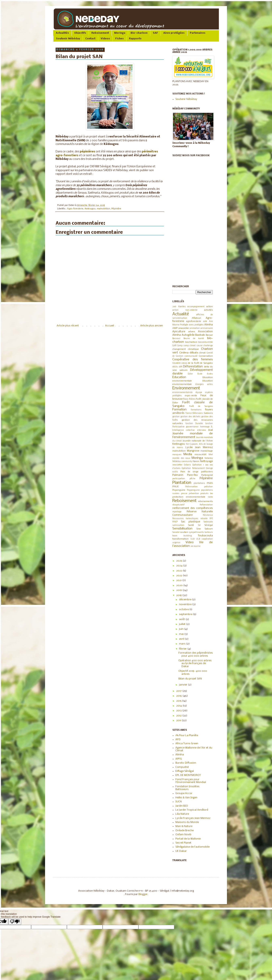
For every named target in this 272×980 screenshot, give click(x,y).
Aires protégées (174, 33)
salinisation (178, 525)
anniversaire (207, 328)
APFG (179, 759)
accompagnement (196, 307)
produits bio (207, 494)
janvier (183, 685)
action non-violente (185, 310)
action (210, 307)
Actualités (62, 33)
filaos (186, 399)
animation (195, 328)
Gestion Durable (194, 424)
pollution (208, 487)
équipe (199, 393)
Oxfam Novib (183, 835)
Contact (90, 39)
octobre (184, 609)
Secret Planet (183, 843)
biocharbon (191, 342)
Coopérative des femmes (193, 360)
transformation (180, 539)
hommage (205, 427)
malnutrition (103, 209)
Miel (211, 455)
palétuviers (207, 472)
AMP (175, 328)
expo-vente (191, 396)
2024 (180, 566)
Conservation (206, 356)
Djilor (190, 374)
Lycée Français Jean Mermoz (193, 818)
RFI (211, 519)
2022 (180, 576)
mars (183, 644)
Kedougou (90, 209)
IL (212, 427)
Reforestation (206, 505)
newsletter (177, 465)
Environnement (186, 388)
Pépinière (116, 209)
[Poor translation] (15, 922)
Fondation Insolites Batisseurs (187, 788)
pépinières (88, 152)
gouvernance (192, 427)
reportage (177, 512)
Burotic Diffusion (186, 763)
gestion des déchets (190, 417)
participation (179, 479)
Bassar (209, 335)
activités (208, 310)
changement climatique (186, 349)
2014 (179, 706)
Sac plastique (191, 522)
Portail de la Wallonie (188, 839)
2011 (179, 721)
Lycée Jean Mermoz (199, 447)
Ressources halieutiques (185, 519)
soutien (184, 532)
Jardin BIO (182, 806)
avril (182, 639)
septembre (186, 614)
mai (182, 634)
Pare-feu (192, 475)
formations (196, 410)
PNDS (210, 483)
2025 (179, 561)
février (183, 649)
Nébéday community (182, 462)
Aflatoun (196, 318)
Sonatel (176, 532)
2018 (179, 595)
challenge (208, 346)
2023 (180, 571)
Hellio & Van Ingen (186, 798)
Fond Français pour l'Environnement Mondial (191, 781)
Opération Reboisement (193, 468)
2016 (179, 696)
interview (201, 430)
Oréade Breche (184, 831)
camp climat (190, 346)
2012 (179, 716)
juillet (183, 624)
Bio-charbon (139, 33)
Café (174, 346)
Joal (210, 430)
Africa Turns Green (187, 744)
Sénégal (209, 525)
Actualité (181, 314)
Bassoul (176, 339)
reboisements (205, 501)
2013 (179, 711)
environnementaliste (182, 393)
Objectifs (80, 33)
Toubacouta (205, 536)
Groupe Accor (184, 793)
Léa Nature (182, 814)
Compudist (182, 767)
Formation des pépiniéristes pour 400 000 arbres (196, 654)
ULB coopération (204, 539)
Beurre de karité (194, 339)
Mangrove (193, 451)
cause (200, 346)
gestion (176, 417)
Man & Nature (184, 826)
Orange (209, 468)
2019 (174, 307)
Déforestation (193, 367)
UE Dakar (181, 851)
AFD (178, 739)
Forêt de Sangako (201, 406)
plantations (199, 483)
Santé (191, 525)
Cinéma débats (189, 353)
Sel (199, 525)
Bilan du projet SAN (190, 679)
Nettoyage (206, 461)
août (182, 619)
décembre (186, 600)
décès (175, 367)
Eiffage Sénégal (185, 771)
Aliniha (209, 325)
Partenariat (207, 475)
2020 (180, 585)
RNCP (175, 522)
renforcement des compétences (193, 508)
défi (181, 367)
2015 (179, 701)
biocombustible (205, 342)
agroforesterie (194, 321)
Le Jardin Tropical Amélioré (192, 810)
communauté (191, 356)
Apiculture (179, 332)
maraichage (207, 451)
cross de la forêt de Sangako (197, 363)
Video (190, 542)
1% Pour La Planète (187, 735)
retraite (204, 519)
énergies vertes (204, 384)
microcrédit (200, 455)
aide (205, 321)
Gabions (208, 413)
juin (182, 629)
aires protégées (196, 325)
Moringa (120, 33)
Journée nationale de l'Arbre (198, 441)
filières (192, 399)
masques (177, 455)
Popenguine (179, 490)
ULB (192, 539)
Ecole (200, 374)
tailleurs (209, 532)
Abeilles (182, 307)
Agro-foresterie (75, 209)
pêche (192, 479)
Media (188, 454)
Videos (105, 39)
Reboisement (100, 33)
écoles (210, 374)
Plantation (182, 483)
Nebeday (209, 458)
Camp (180, 346)
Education (179, 377)
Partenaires (198, 33)
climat (202, 353)
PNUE (176, 487)
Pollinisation (191, 487)
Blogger (143, 894)
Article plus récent (68, 326)
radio (210, 497)
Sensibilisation (182, 529)
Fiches (119, 39)
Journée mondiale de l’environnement (193, 435)
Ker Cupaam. (192, 444)
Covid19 (176, 363)
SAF (155, 33)
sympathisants (196, 532)
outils (175, 472)
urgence (176, 543)
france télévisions (194, 413)
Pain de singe (190, 472)
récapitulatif (178, 505)
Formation (179, 410)
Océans (187, 465)
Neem (196, 461)
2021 (179, 580)
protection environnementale (189, 497)
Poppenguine (193, 490)
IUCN (179, 802)
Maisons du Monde (187, 822)
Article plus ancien (152, 326)
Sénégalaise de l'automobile (192, 847)
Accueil (110, 326)
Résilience (208, 515)
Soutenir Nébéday (68, 39)
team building (182, 536)
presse (184, 494)
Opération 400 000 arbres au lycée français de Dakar (195, 663)
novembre (186, 604)
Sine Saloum (205, 529)
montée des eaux (181, 458)
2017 (179, 691)
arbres (192, 332)
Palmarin (178, 475)
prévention (194, 494)
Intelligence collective (183, 430)
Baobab (200, 335)
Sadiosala (208, 522)
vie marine (196, 546)
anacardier (184, 328)
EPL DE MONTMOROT (188, 775)
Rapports (135, 39)
